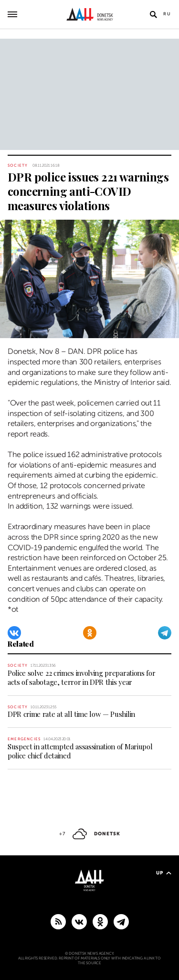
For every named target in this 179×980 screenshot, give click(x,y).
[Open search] (153, 14)
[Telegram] (165, 633)
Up (164, 873)
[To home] (89, 14)
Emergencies (24, 739)
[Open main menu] (12, 14)
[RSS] (58, 921)
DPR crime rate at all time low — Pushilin (71, 714)
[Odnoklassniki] (90, 633)
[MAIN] (121, 921)
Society (18, 165)
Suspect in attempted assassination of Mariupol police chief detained (80, 751)
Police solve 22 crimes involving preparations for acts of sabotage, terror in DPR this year (81, 677)
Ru (167, 14)
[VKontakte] (14, 633)
